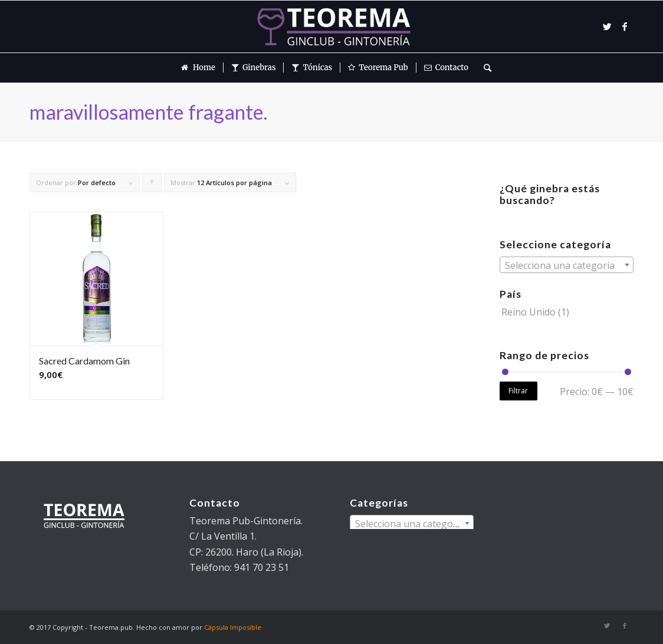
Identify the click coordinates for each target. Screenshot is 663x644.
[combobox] (567, 265)
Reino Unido (529, 312)
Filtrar (518, 391)
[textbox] (567, 265)
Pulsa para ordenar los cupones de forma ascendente (152, 185)
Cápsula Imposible (233, 627)
